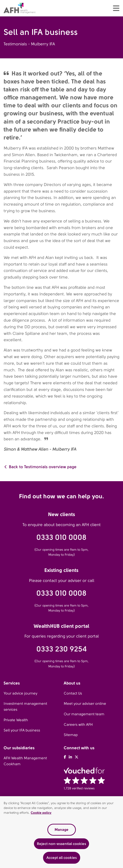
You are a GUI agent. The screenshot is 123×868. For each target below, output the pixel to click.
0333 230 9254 (62, 649)
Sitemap (71, 735)
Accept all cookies (62, 859)
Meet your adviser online (85, 704)
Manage (61, 831)
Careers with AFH (78, 725)
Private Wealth (16, 720)
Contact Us (73, 693)
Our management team (84, 714)
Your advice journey (20, 693)
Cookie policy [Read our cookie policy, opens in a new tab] (41, 814)
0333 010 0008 (61, 537)
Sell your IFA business (22, 730)
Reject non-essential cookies (61, 845)
